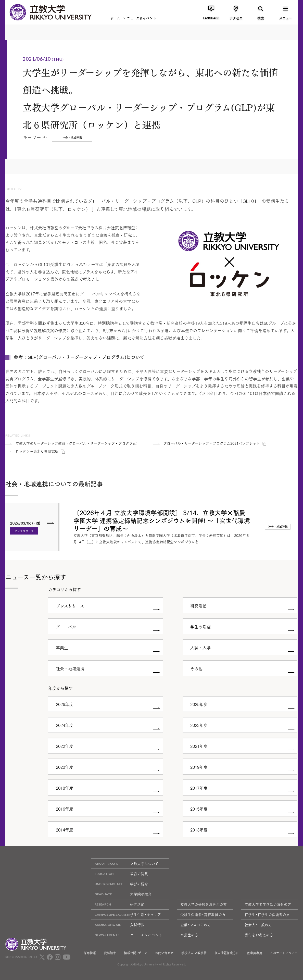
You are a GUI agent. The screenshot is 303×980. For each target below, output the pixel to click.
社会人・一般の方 (258, 925)
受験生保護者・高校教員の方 (203, 914)
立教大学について (125, 864)
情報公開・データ (136, 953)
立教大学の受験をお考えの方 (204, 904)
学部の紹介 (119, 884)
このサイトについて (284, 953)
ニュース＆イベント (141, 18)
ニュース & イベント (127, 935)
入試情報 (118, 925)
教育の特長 (119, 874)
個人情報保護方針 (227, 953)
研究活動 (118, 904)
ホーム (115, 18)
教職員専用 (255, 953)
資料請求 (110, 953)
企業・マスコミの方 (196, 925)
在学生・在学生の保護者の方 (267, 914)
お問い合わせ (164, 953)
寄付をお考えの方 (259, 935)
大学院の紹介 (121, 894)
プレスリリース (24, 531)
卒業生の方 (189, 935)
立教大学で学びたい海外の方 (268, 904)
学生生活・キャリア (126, 915)
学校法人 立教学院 (194, 953)
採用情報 (90, 953)
